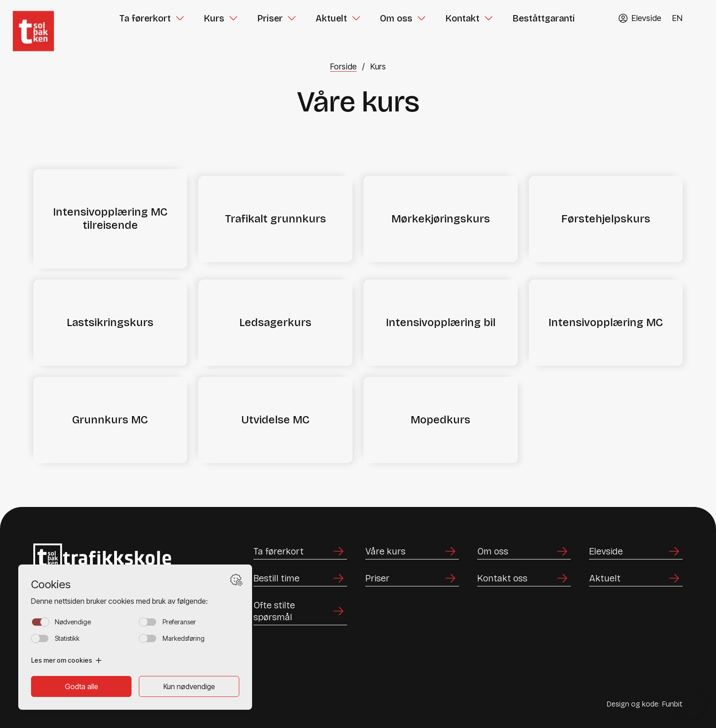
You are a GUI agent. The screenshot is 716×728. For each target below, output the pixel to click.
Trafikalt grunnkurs (276, 219)
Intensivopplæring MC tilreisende (110, 219)
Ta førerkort (145, 18)
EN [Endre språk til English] (677, 18)
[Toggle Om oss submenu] (421, 18)
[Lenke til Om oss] (524, 551)
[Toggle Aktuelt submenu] (356, 18)
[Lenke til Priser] (412, 578)
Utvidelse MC (275, 420)
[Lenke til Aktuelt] (636, 578)
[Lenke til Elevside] (636, 551)
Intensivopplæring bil (441, 322)
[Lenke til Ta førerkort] (300, 551)
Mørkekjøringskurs (441, 219)
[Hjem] (44, 18)
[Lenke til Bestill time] (300, 578)
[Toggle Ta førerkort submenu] (180, 18)
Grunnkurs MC (110, 420)
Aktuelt (331, 18)
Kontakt (462, 18)
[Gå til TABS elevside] (640, 18)
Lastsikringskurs (110, 322)
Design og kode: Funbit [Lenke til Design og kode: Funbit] (645, 704)
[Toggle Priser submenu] (292, 18)
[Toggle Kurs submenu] (233, 18)
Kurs (214, 18)
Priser (270, 18)
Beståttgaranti (544, 18)
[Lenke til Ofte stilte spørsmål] (300, 611)
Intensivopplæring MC (606, 322)
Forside (343, 66)
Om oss (396, 18)
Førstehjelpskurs (606, 219)
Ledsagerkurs (275, 322)
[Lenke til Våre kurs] (412, 551)
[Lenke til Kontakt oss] (524, 578)
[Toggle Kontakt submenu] (489, 18)
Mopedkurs (440, 420)
